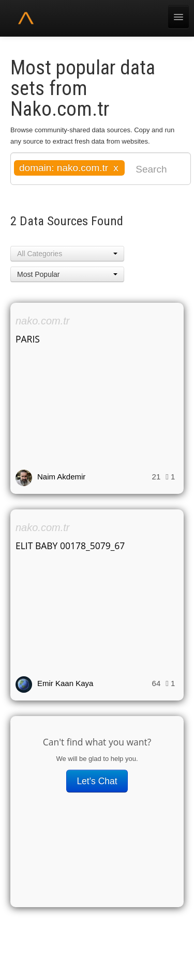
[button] (67, 254)
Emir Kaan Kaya (65, 683)
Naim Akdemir (61, 477)
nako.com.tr (42, 321)
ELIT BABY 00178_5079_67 (70, 546)
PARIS (28, 339)
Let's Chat (97, 781)
